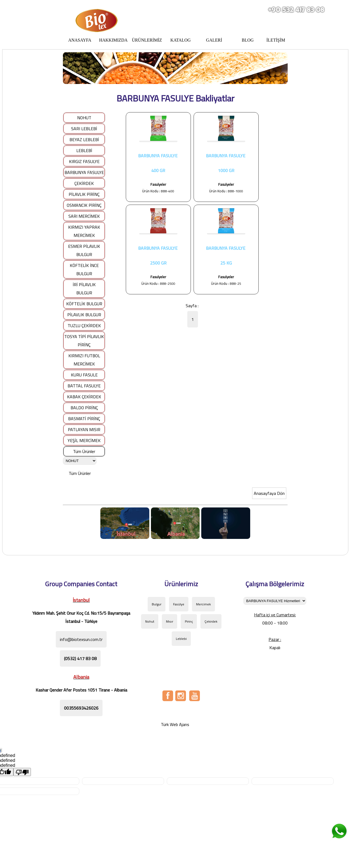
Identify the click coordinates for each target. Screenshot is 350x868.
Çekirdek (211, 621)
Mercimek (203, 604)
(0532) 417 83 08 (80, 658)
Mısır (170, 621)
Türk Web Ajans (175, 724)
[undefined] (22, 772)
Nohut (150, 621)
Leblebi (181, 639)
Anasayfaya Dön (269, 493)
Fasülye (179, 604)
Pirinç (189, 621)
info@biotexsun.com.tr (81, 639)
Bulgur (157, 604)
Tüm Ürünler (84, 451)
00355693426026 (81, 708)
